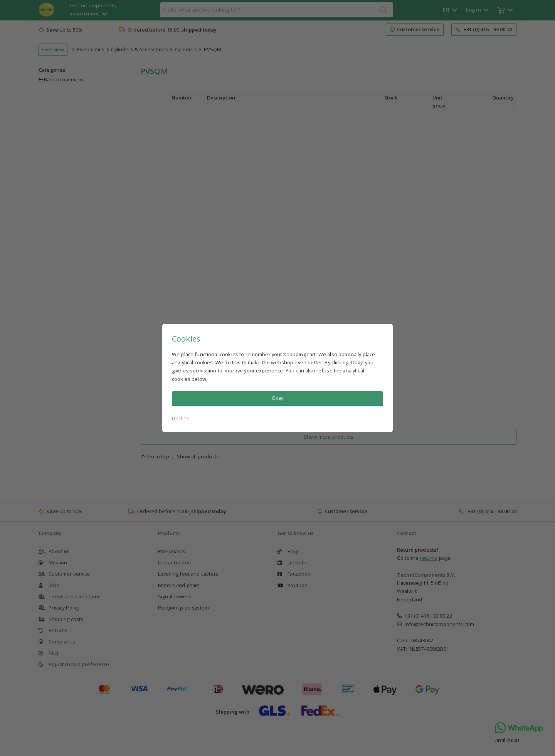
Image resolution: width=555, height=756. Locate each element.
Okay (278, 398)
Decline (181, 418)
